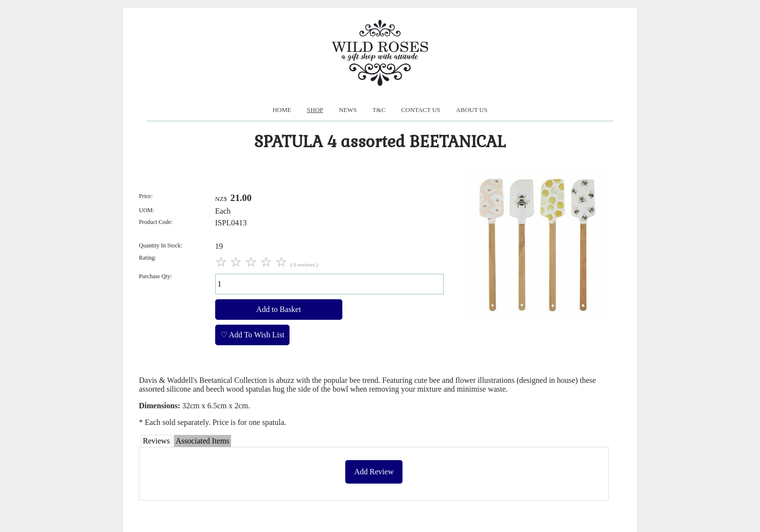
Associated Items (202, 441)
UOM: (146, 210)
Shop (315, 110)
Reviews (156, 441)
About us (471, 110)
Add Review (374, 472)
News (348, 110)
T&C (379, 110)
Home (282, 110)
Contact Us (421, 110)
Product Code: (156, 222)
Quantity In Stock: (161, 245)
